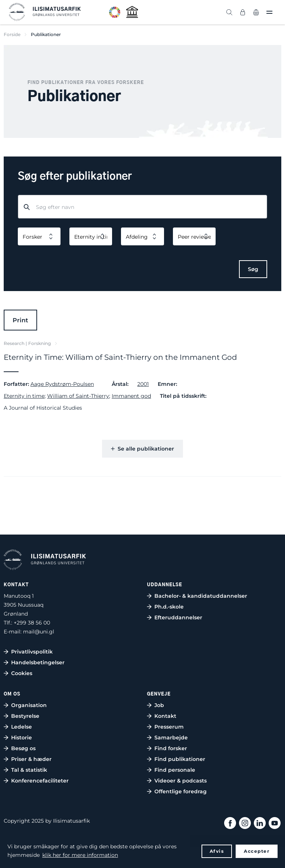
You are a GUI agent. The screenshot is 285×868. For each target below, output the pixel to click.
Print (20, 320)
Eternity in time (24, 396)
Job (159, 705)
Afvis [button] (217, 851)
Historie (22, 738)
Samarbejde (171, 738)
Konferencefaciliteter (40, 781)
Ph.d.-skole (169, 607)
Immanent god (131, 396)
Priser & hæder (31, 759)
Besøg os (23, 748)
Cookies (22, 673)
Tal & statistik (29, 770)
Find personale (175, 770)
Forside (12, 34)
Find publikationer (180, 759)
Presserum (169, 727)
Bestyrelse (25, 716)
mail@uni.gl (39, 632)
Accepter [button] (257, 851)
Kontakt (165, 716)
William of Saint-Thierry (78, 396)
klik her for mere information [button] (80, 855)
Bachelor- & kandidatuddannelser (201, 596)
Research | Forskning (27, 343)
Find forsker (171, 748)
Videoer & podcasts (181, 781)
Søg (253, 269)
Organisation (29, 705)
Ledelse (22, 727)
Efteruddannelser (178, 617)
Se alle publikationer (142, 449)
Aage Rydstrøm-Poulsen (62, 384)
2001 (143, 384)
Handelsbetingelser (38, 662)
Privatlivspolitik (32, 652)
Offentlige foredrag (181, 791)
